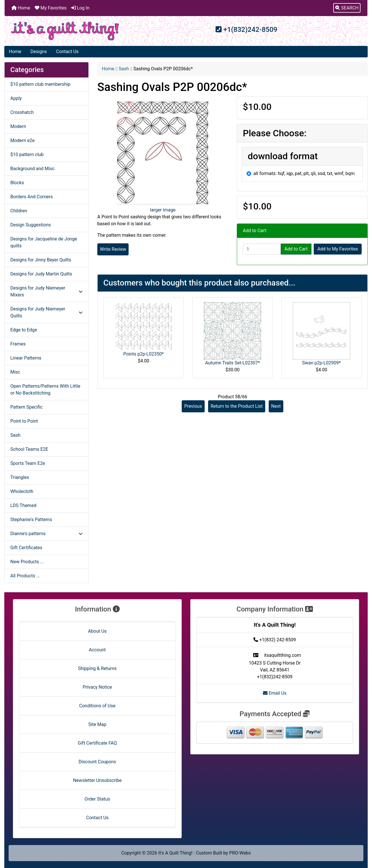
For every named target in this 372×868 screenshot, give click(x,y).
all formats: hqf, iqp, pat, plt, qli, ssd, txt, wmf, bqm (304, 173)
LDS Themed (23, 505)
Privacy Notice (97, 687)
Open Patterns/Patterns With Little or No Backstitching (45, 390)
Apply (16, 98)
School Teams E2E (29, 449)
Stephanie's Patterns (31, 520)
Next (276, 406)
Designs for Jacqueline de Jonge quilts (44, 242)
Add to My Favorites (338, 249)
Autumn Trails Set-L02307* (233, 363)
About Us (97, 631)
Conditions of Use (97, 706)
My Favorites (51, 8)
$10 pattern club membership (40, 84)
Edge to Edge (24, 330)
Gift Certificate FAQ (97, 743)
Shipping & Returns (97, 668)
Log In (80, 8)
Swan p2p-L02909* (322, 363)
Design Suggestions (31, 225)
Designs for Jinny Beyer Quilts (41, 260)
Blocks (17, 183)
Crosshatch (22, 112)
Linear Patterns (26, 358)
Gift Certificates (26, 548)
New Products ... (27, 562)
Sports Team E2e (28, 463)
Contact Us (67, 52)
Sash (124, 69)
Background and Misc (32, 169)
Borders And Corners (32, 197)
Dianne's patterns (46, 534)
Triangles (20, 477)
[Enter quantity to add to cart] (262, 249)
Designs (39, 52)
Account (97, 650)
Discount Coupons (97, 762)
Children (19, 211)
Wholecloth (22, 491)
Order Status (97, 799)
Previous (193, 406)
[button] (347, 8)
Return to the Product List (237, 406)
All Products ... (25, 576)
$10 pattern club (27, 155)
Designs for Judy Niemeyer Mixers (46, 291)
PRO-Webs (240, 853)
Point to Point (24, 421)
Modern (18, 126)
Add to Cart (296, 249)
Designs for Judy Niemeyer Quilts (46, 312)
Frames (18, 344)
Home (21, 8)
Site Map (97, 724)
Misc (15, 372)
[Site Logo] (65, 31)
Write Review (113, 249)
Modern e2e (23, 140)
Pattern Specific (26, 407)
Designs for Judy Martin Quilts (41, 274)
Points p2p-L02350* (143, 354)
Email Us (275, 693)
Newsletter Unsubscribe (97, 780)
